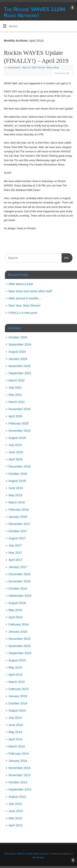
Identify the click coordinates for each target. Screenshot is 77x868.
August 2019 (17, 438)
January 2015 (18, 696)
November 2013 (20, 775)
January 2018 (18, 517)
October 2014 (18, 703)
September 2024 (20, 344)
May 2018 (15, 495)
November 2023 (20, 366)
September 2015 (20, 653)
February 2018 (19, 509)
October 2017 (18, 531)
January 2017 (18, 567)
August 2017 (17, 538)
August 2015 (17, 660)
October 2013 (18, 782)
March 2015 (17, 682)
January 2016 (18, 631)
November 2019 (20, 431)
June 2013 (16, 811)
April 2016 (16, 617)
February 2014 (19, 753)
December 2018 (20, 466)
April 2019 (16, 459)
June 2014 (16, 725)
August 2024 (17, 352)
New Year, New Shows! (25, 305)
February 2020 (19, 423)
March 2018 (17, 502)
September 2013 (20, 789)
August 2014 (17, 710)
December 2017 (20, 524)
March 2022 (17, 380)
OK (65, 257)
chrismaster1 (14, 67)
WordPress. (38, 858)
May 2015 (15, 667)
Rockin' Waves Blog (48, 67)
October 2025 (18, 337)
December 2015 (20, 639)
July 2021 (15, 387)
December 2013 (20, 768)
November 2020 (20, 409)
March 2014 (17, 746)
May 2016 (15, 610)
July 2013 (15, 804)
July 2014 (15, 718)
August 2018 (17, 481)
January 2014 (18, 761)
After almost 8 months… (25, 298)
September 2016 (20, 596)
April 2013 (16, 825)
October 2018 (18, 474)
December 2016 (20, 574)
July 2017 (15, 545)
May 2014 (15, 732)
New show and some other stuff (30, 291)
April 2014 (16, 739)
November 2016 (20, 581)
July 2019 (15, 445)
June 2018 (16, 488)
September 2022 (20, 373)
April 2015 (16, 675)
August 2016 (17, 603)
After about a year (21, 284)
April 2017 (16, 560)
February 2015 (19, 689)
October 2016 (18, 588)
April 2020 (16, 416)
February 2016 (19, 624)
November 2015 (20, 646)
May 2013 (15, 818)
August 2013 (17, 797)
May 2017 (15, 553)
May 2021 (15, 395)
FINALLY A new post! (23, 313)
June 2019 (16, 452)
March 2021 (17, 402)
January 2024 (18, 359)
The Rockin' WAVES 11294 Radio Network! (34, 12)
